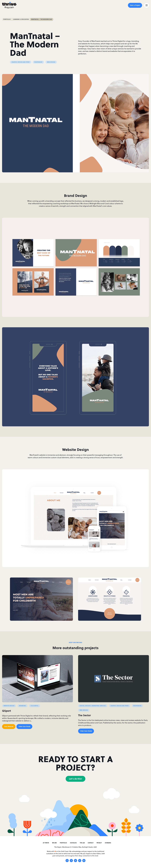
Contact (91, 843)
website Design (9, 706)
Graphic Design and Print (21, 62)
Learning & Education (21, 19)
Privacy (99, 843)
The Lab (82, 843)
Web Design (51, 62)
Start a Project (135, 5)
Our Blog (73, 843)
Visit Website (9, 726)
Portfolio (7, 19)
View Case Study (24, 726)
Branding (22, 706)
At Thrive (46, 843)
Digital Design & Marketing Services (93, 706)
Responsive (38, 62)
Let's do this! (75, 779)
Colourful (35, 706)
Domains (108, 843)
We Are (54, 843)
